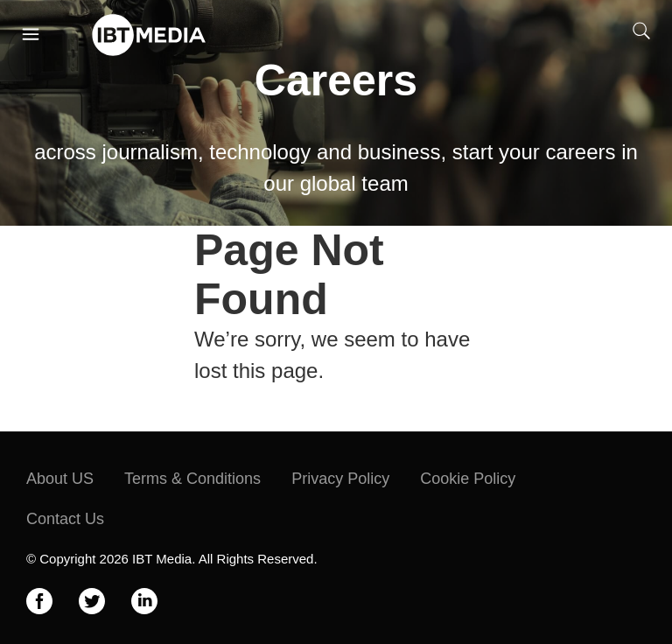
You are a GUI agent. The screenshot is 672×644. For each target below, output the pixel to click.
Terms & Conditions (192, 479)
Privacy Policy (340, 479)
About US (60, 479)
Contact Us (65, 519)
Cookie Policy (468, 479)
